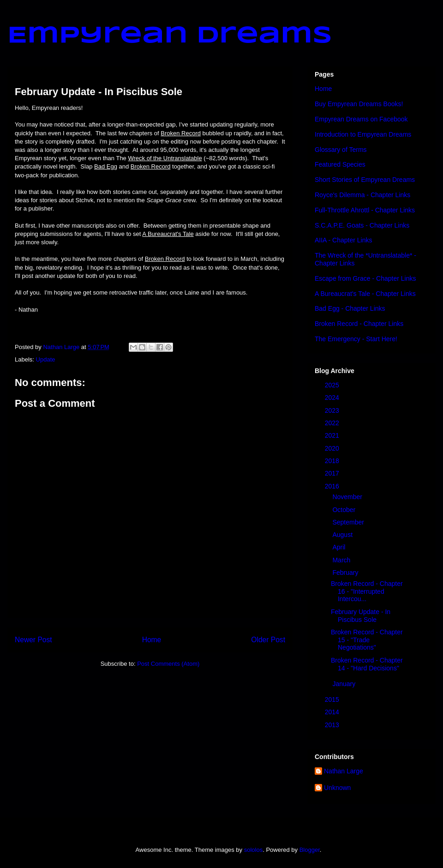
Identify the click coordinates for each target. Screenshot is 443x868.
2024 (333, 398)
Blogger (310, 850)
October (345, 510)
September (349, 522)
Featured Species (340, 164)
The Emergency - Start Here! (356, 339)
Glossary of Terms (341, 150)
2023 (333, 410)
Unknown (337, 788)
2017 (333, 473)
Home (152, 640)
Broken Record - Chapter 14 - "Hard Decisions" (367, 664)
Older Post (268, 640)
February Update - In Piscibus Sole (361, 616)
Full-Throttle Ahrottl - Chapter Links (365, 210)
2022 (333, 423)
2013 (333, 725)
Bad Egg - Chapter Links (350, 308)
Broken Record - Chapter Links (359, 324)
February (346, 573)
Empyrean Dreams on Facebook (361, 119)
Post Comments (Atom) (168, 664)
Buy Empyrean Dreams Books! (359, 104)
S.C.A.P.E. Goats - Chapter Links (362, 225)
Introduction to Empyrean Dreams (363, 134)
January (345, 684)
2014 (333, 712)
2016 (333, 486)
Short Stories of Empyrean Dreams (365, 180)
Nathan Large (344, 771)
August (343, 535)
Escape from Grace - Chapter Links (365, 278)
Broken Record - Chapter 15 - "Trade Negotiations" (367, 640)
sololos (253, 850)
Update (46, 359)
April (340, 547)
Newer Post (33, 640)
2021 (333, 435)
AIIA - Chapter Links (344, 240)
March (342, 560)
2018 (333, 461)
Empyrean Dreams (170, 36)
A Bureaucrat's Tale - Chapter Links (365, 294)
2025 (333, 385)
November (348, 497)
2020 (333, 448)
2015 (333, 699)
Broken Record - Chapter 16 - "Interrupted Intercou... (367, 591)
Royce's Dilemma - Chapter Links (362, 195)
